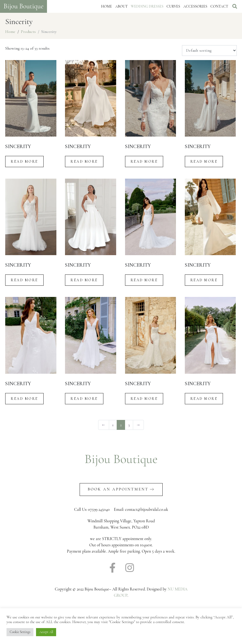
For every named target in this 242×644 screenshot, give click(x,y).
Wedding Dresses (147, 6)
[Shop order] (209, 51)
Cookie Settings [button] (20, 632)
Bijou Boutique (121, 459)
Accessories (195, 6)
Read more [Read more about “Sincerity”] (24, 162)
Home (107, 6)
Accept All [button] (46, 632)
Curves (173, 6)
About (121, 6)
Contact (219, 6)
